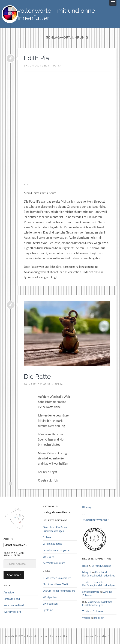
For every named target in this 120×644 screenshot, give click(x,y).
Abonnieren (14, 575)
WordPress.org (12, 612)
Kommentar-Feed (14, 605)
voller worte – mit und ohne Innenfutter (46, 636)
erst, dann (49, 556)
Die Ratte (37, 377)
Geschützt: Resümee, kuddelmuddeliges (55, 529)
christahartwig (91, 592)
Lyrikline (48, 610)
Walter (86, 618)
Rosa (85, 566)
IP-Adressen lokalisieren (57, 578)
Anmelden (9, 592)
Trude (86, 582)
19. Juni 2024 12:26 (36, 66)
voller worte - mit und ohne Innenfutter (56, 14)
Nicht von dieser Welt (56, 584)
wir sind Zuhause (53, 544)
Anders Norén (103, 636)
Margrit (87, 572)
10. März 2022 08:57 (37, 384)
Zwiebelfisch (50, 604)
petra (57, 66)
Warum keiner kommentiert (59, 591)
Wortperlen (50, 597)
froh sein (48, 537)
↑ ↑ (115, 636)
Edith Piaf (37, 58)
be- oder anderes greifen (57, 550)
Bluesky (87, 507)
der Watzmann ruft (54, 563)
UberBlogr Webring (96, 520)
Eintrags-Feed (12, 599)
